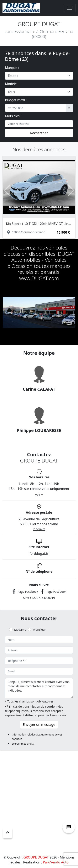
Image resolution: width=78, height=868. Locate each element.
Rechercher (39, 133)
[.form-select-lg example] (39, 76)
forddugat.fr (39, 553)
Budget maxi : (16, 100)
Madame (20, 630)
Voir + (39, 495)
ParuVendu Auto (56, 862)
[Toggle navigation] (70, 8)
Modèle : (12, 84)
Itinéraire (39, 529)
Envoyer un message (39, 725)
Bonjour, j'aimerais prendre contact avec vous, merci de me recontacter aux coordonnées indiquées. (39, 688)
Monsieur (39, 630)
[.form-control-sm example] (35, 108)
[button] (7, 190)
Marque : (12, 68)
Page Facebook (28, 592)
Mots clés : (13, 116)
